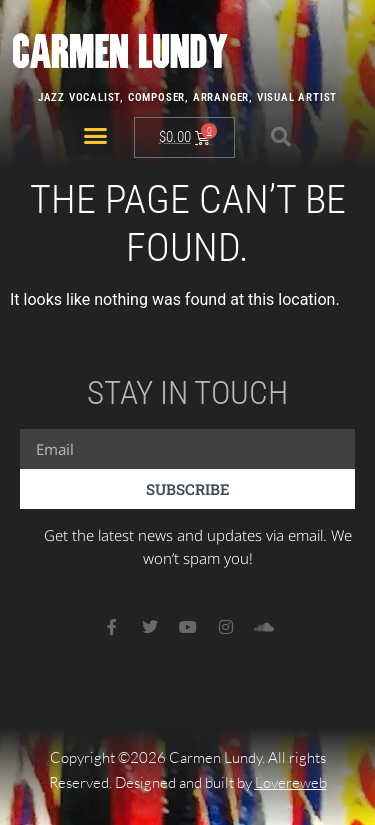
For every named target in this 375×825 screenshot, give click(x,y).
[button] (95, 136)
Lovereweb (291, 782)
